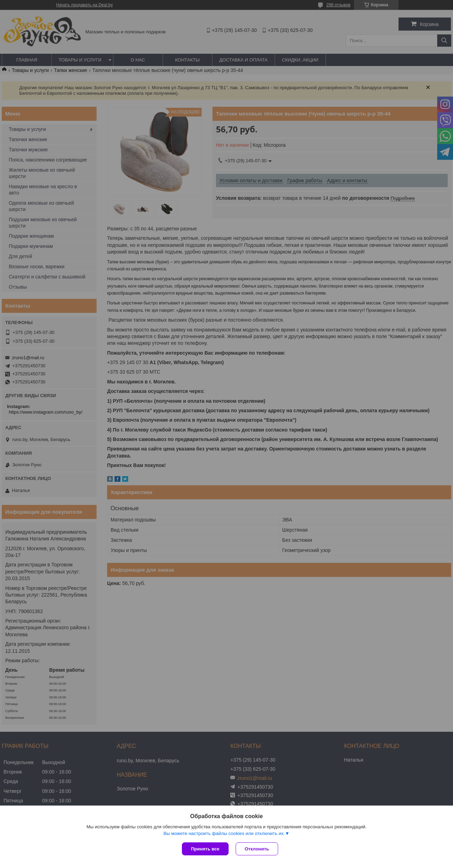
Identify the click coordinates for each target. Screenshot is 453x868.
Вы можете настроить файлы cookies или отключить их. (224, 833)
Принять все (205, 849)
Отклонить (257, 849)
